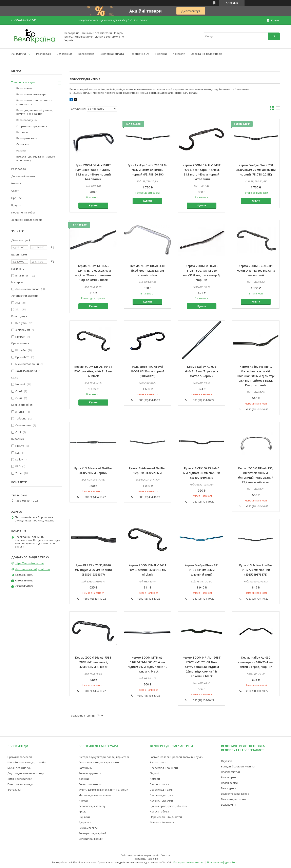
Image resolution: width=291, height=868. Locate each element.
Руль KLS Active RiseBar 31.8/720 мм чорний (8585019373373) (256, 570)
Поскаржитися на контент (189, 862)
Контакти (179, 54)
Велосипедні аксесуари (31, 94)
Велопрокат (65, 54)
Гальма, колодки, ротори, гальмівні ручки (177, 757)
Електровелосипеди (21, 784)
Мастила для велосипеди (95, 795)
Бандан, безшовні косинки (238, 766)
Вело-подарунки (27, 120)
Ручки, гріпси (158, 762)
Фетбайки (14, 790)
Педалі (154, 773)
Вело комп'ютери (90, 784)
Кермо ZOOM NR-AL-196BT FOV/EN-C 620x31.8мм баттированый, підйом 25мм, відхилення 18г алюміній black (202, 667)
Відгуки (16, 205)
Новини (16, 183)
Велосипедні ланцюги (164, 768)
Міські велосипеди (19, 768)
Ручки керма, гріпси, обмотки (169, 806)
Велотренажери (27, 138)
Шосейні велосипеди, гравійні (27, 762)
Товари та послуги (23, 82)
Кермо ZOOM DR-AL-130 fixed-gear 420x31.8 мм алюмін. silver (147, 271)
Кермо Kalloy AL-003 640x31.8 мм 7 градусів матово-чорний (202, 371)
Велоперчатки (230, 772)
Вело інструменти (90, 773)
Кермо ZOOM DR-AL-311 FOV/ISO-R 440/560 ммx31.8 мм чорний (256, 271)
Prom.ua (166, 855)
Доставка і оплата (112, 54)
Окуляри (227, 761)
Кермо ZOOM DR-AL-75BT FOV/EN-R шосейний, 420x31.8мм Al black (93, 662)
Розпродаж (43, 54)
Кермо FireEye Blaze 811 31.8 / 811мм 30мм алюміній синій (202, 570)
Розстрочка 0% (140, 54)
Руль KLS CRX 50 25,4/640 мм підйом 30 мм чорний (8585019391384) (202, 473)
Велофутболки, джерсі (235, 794)
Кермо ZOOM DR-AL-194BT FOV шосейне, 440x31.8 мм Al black (93, 371)
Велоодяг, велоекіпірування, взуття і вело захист (35, 112)
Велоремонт (86, 54)
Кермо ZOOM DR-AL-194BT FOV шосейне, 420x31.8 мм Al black (148, 570)
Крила (83, 811)
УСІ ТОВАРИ (19, 54)
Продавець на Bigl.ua (145, 859)
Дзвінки (84, 779)
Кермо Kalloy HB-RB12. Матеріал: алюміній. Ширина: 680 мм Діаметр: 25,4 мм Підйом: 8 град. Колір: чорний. (256, 376)
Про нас (16, 198)
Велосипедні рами (162, 790)
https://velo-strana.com (29, 563)
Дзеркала (85, 822)
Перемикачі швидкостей (166, 817)
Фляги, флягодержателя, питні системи (103, 790)
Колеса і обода (159, 811)
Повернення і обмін (24, 212)
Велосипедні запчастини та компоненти (34, 102)
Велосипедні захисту (92, 806)
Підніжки (84, 817)
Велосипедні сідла (162, 795)
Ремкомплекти (88, 828)
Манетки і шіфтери (162, 822)
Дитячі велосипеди (20, 779)
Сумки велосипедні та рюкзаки (99, 762)
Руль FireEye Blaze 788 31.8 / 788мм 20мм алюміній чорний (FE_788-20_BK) (147, 170)
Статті (15, 191)
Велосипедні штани (234, 799)
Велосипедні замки (91, 839)
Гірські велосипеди (20, 757)
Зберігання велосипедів (207, 54)
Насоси (83, 801)
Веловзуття (229, 805)
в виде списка (278, 109)
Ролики (21, 150)
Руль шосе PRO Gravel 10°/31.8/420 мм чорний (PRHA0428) (147, 371)
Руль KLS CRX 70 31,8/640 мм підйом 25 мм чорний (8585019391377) (93, 570)
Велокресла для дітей (92, 833)
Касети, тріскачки (161, 801)
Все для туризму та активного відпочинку (36, 158)
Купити (93, 206)
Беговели (22, 132)
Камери (155, 779)
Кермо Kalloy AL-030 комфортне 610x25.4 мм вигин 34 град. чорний (256, 662)
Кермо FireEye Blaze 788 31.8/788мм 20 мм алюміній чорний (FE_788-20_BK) (256, 170)
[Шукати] (274, 36)
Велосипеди (24, 88)
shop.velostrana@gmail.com (32, 569)
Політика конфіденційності (223, 862)
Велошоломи (229, 783)
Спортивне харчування (32, 126)
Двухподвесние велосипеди (26, 773)
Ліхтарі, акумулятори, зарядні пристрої (104, 757)
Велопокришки (160, 784)
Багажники (86, 768)
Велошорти (228, 777)
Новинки (161, 54)
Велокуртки (229, 788)
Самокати (23, 144)
